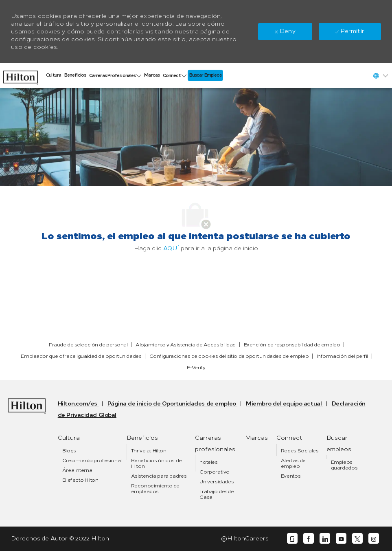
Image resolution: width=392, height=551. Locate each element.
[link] (21, 76)
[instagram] (374, 539)
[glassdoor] (292, 539)
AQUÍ (171, 248)
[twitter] (357, 539)
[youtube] (341, 539)
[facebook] (309, 539)
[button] (380, 76)
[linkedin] (325, 539)
